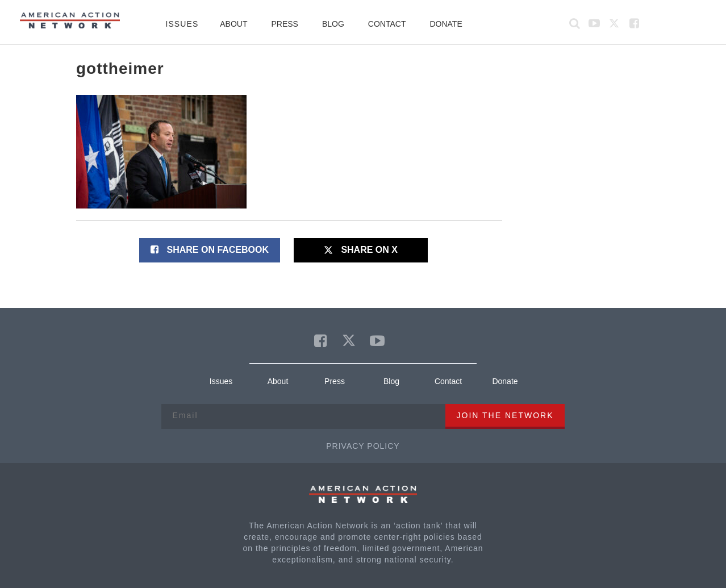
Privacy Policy (363, 446)
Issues (182, 24)
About (233, 24)
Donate (446, 24)
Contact (387, 24)
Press (284, 24)
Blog (333, 24)
